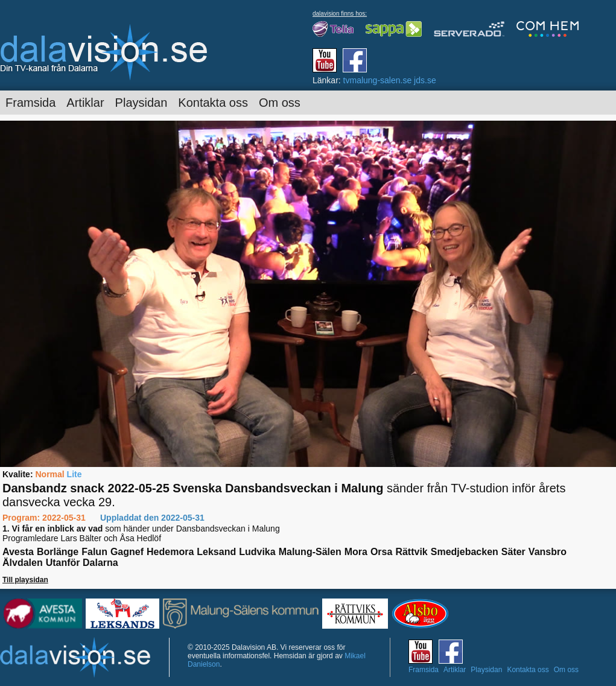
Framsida (30, 103)
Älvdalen (23, 563)
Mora (356, 552)
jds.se (425, 80)
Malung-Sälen (310, 552)
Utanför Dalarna (82, 563)
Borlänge (58, 552)
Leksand (216, 552)
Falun (94, 552)
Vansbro (548, 552)
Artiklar (85, 103)
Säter (513, 552)
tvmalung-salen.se (378, 80)
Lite (75, 474)
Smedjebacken (465, 552)
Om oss (280, 103)
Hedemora (170, 552)
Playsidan (141, 103)
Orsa (381, 552)
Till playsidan (25, 580)
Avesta (18, 552)
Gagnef (127, 552)
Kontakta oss (213, 103)
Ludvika (257, 552)
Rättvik (411, 552)
